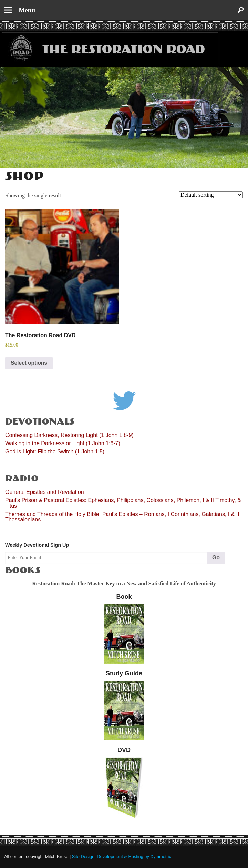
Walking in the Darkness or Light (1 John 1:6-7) (63, 443)
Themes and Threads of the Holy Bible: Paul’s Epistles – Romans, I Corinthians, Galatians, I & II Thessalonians (122, 517)
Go (216, 558)
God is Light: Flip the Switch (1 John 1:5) (55, 452)
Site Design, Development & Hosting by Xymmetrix (122, 856)
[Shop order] (211, 195)
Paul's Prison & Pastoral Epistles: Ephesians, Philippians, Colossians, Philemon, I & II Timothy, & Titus (123, 503)
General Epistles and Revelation (45, 492)
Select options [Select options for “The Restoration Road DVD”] (29, 363)
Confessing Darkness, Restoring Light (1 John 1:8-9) (69, 435)
